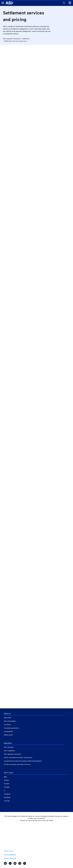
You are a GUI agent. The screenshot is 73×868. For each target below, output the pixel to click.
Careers (7, 780)
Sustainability (8, 731)
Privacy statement (10, 855)
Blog (5, 777)
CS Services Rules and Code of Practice (17, 764)
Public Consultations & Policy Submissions (18, 758)
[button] (63, 3)
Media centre (8, 735)
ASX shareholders (10, 721)
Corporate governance (11, 728)
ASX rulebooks (9, 747)
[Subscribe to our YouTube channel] (15, 863)
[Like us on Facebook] (25, 863)
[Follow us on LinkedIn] (5, 863)
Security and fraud (10, 858)
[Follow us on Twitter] (10, 863)
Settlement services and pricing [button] (15, 41)
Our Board (7, 725)
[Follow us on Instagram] (20, 863)
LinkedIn (7, 787)
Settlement (26, 39)
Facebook (7, 797)
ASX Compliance (10, 751)
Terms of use (8, 851)
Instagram (7, 794)
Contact (7, 784)
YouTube (7, 801)
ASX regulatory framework (12, 39)
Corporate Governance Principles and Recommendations (23, 761)
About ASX (8, 718)
